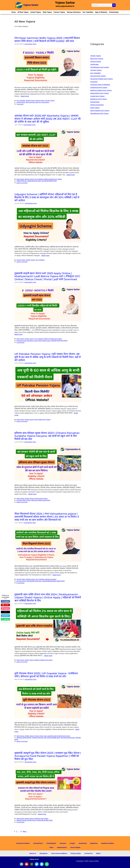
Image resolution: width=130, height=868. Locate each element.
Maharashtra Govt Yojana (100, 93)
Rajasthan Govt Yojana (41, 819)
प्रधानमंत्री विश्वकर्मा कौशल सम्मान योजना (53, 581)
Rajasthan (94, 843)
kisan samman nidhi (32, 102)
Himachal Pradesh (23, 843)
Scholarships (114, 12)
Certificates (94, 64)
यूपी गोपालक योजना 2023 (68, 738)
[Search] (114, 5)
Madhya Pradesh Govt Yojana (53, 179)
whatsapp (5, 619)
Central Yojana (36, 12)
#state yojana (46, 341)
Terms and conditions (59, 853)
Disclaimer (44, 853)
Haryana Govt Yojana (41, 499)
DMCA (98, 853)
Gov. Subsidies (88, 12)
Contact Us (88, 853)
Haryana (63, 843)
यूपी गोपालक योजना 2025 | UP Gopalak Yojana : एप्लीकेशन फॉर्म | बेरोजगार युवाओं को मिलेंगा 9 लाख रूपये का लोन (46, 675)
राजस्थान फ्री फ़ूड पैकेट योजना (44, 820)
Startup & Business (74, 12)
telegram (5, 616)
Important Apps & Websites (100, 85)
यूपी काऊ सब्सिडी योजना (53, 738)
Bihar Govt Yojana (97, 59)
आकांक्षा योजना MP (22, 181)
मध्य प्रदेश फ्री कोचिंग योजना (49, 181)
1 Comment (20, 104)
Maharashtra (62, 847)
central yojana (21, 102)
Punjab (72, 843)
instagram (5, 608)
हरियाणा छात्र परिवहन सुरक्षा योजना (41, 500)
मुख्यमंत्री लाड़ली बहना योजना (59, 341)
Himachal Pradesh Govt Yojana (101, 79)
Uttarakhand (38, 843)
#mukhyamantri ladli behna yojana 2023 (29, 341)
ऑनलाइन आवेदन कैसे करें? (24, 738)
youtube (5, 605)
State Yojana (47, 12)
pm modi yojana (44, 102)
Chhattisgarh (51, 843)
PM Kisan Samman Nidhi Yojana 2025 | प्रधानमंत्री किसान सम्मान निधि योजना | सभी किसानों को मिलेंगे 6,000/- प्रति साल (47, 39)
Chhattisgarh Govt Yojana (100, 67)
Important (94, 82)
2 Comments (20, 822)
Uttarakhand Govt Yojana (99, 113)
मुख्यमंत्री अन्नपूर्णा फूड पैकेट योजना (26, 820)
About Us (33, 853)
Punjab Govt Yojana (97, 96)
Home (14, 12)
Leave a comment (22, 183)
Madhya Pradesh (108, 843)
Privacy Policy (76, 853)
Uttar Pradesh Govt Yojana (42, 420)
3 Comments (20, 343)
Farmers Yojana (59, 12)
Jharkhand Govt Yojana (99, 87)
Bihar (52, 847)
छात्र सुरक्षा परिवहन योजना (24, 500)
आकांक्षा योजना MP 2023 (34, 181)
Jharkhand (83, 843)
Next (25, 831)
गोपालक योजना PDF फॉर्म (39, 738)
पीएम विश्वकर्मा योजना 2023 (34, 581)
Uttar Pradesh (75, 847)
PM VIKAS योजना (21, 581)
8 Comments (20, 583)
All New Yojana (23, 12)
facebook (5, 601)
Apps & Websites (101, 12)
